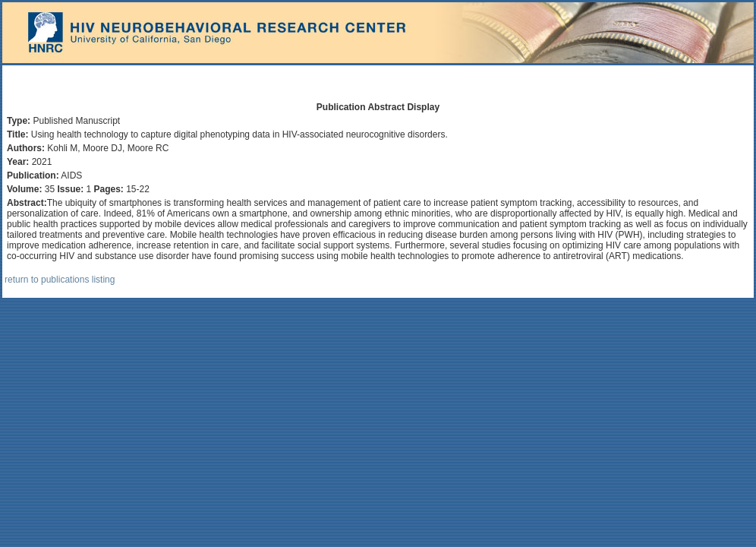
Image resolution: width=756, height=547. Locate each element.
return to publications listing (60, 280)
